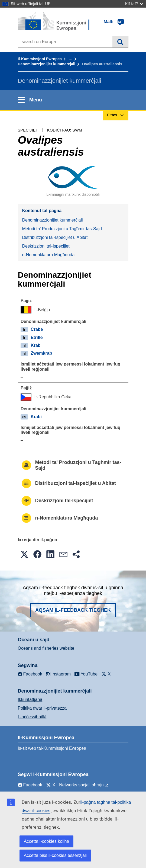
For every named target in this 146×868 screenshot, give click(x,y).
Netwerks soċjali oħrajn (81, 785)
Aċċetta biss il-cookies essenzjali (55, 855)
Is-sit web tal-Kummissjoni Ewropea (52, 748)
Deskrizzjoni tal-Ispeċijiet (46, 246)
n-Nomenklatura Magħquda (48, 255)
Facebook (30, 785)
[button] (24, 554)
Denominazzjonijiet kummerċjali (47, 64)
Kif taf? (134, 4)
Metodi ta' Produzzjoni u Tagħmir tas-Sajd (62, 229)
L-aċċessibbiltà (32, 717)
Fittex (120, 42)
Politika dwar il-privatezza (42, 708)
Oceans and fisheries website (46, 648)
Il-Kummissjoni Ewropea (40, 59)
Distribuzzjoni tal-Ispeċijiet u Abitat (55, 237)
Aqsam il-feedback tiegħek (73, 610)
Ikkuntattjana (30, 699)
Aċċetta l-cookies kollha (46, 841)
